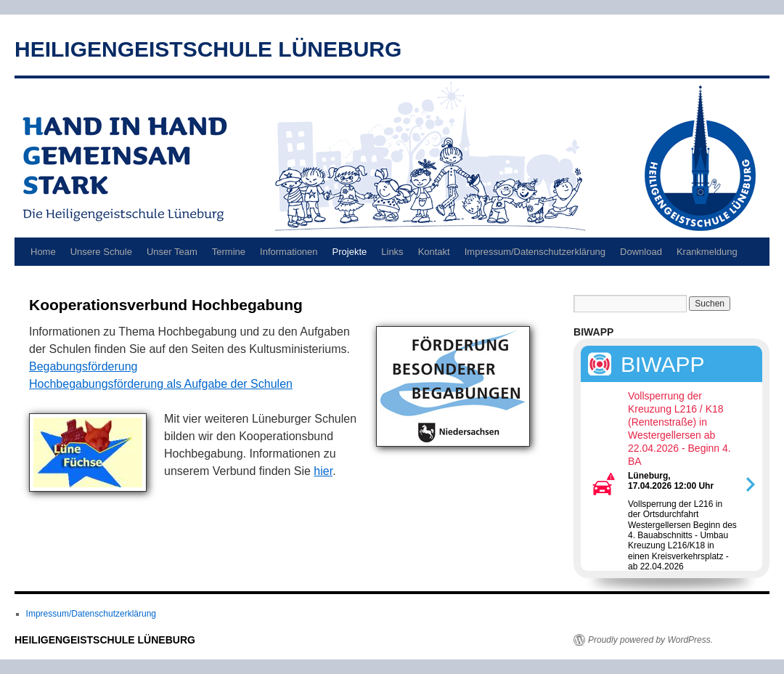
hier (323, 471)
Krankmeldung (707, 252)
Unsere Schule (101, 252)
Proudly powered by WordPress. (650, 640)
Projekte (350, 252)
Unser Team (172, 252)
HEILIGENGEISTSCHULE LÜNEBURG (208, 49)
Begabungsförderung (83, 366)
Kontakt (434, 252)
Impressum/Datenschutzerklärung (535, 252)
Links (392, 252)
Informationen (289, 252)
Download (641, 252)
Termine (229, 252)
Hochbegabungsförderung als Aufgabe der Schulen (161, 384)
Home (43, 252)
